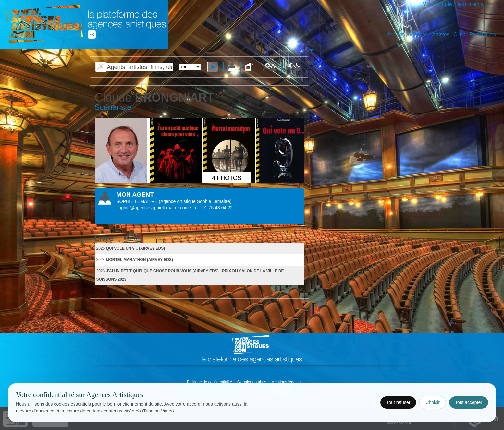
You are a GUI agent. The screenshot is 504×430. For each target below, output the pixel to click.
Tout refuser (398, 402)
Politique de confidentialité (210, 382)
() (195, 201)
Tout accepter (469, 402)
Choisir (433, 402)
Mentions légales (286, 382)
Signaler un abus (252, 382)
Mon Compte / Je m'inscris (453, 4)
